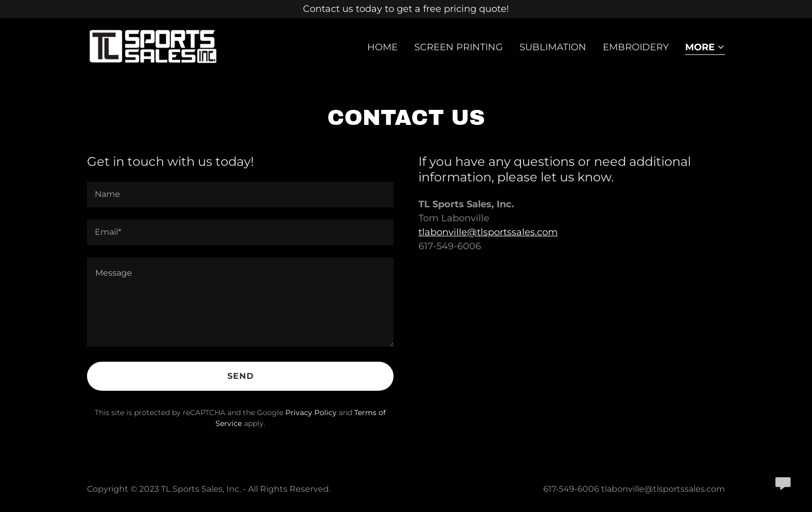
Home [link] (382, 47)
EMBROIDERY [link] (636, 47)
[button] (705, 48)
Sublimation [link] (553, 47)
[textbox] (240, 195)
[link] (153, 45)
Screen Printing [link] (459, 47)
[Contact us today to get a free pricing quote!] (406, 9)
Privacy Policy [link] (311, 413)
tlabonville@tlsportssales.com (488, 232)
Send (241, 376)
